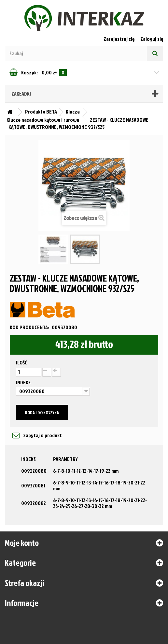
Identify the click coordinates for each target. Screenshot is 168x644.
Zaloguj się (152, 39)
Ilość (21, 362)
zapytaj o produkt (42, 435)
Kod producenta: (29, 327)
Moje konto (22, 543)
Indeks (24, 382)
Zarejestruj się (119, 39)
